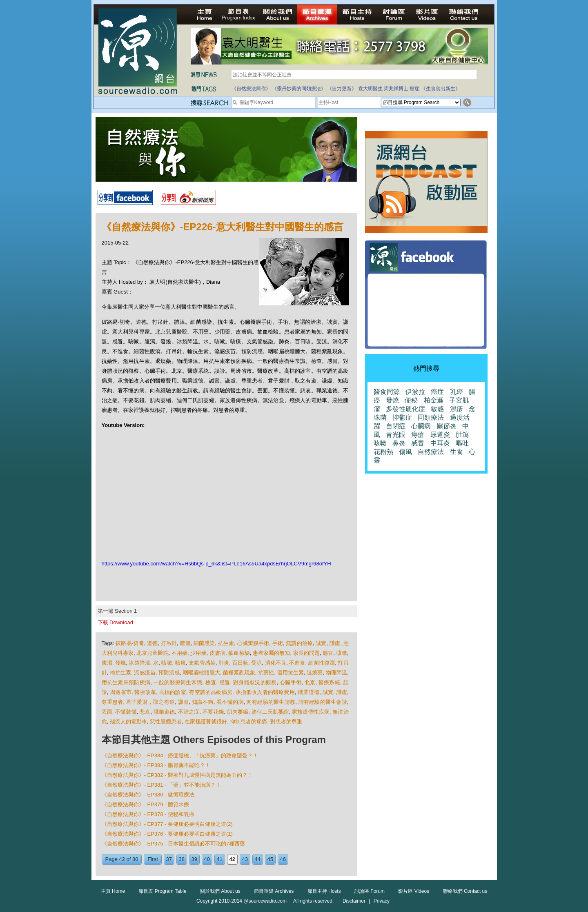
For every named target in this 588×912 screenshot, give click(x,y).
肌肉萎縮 (238, 712)
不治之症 (189, 712)
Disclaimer (354, 901)
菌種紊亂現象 (239, 673)
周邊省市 (121, 692)
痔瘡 (418, 435)
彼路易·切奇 (130, 643)
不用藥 (179, 653)
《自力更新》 (342, 89)
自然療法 (431, 452)
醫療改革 (145, 692)
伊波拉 (415, 392)
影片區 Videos (414, 891)
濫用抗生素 (291, 673)
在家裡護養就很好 (206, 722)
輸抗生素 (120, 673)
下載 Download (115, 622)
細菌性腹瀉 (322, 663)
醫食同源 (387, 392)
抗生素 (226, 643)
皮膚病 (217, 653)
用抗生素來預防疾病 (126, 682)
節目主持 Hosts (324, 891)
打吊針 (169, 643)
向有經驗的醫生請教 (271, 702)
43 (245, 859)
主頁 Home (113, 891)
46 (283, 859)
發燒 (120, 663)
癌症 (414, 89)
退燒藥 (315, 673)
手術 (278, 643)
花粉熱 (383, 452)
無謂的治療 (299, 643)
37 (169, 859)
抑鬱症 (402, 417)
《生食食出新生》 (441, 89)
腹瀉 (107, 663)
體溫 (185, 643)
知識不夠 (203, 702)
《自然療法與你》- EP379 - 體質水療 (146, 804)
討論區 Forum (370, 891)
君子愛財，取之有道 (150, 702)
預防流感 (169, 673)
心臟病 (421, 426)
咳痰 (180, 663)
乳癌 (457, 392)
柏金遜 (434, 400)
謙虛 (335, 643)
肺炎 (224, 663)
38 (182, 859)
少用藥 (198, 653)
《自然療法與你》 (251, 89)
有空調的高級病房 (211, 692)
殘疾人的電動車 (128, 722)
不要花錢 (213, 712)
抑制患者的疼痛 (248, 722)
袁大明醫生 (370, 89)
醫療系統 (329, 682)
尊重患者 (112, 702)
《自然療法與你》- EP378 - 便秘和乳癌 (148, 814)
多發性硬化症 (405, 409)
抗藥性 (266, 673)
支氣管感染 (202, 663)
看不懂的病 (230, 702)
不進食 (297, 663)
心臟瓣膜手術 (253, 643)
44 (258, 859)
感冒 (328, 653)
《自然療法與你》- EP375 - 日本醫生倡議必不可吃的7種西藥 (174, 844)
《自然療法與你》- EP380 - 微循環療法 (148, 795)
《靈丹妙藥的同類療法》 (299, 89)
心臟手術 (291, 682)
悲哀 (145, 712)
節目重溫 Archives (274, 891)
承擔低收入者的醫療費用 (265, 692)
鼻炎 (399, 443)
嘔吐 (462, 443)
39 (194, 859)
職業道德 (308, 692)
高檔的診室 (173, 692)
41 (220, 859)
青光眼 (396, 435)
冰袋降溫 (139, 663)
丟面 (107, 712)
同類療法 (431, 417)
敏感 (437, 409)
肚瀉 (462, 435)
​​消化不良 (276, 663)
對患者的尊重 (286, 722)
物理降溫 (336, 673)
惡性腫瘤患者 (166, 722)
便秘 (411, 400)
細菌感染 (204, 643)
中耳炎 (440, 443)
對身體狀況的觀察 (255, 682)
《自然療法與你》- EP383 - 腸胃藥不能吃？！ (156, 765)
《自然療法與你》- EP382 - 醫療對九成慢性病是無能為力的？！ (177, 775)
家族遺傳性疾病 (311, 712)
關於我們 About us (220, 891)
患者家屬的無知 (271, 653)
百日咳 (240, 663)
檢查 (211, 682)
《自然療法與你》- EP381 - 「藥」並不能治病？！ (161, 785)
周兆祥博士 (396, 89)
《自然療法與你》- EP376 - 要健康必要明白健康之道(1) (167, 834)
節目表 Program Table (162, 891)
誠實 (321, 643)
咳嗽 (342, 653)
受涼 (256, 663)
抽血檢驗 (239, 653)
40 (207, 859)
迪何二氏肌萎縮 (270, 712)
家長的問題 (306, 653)
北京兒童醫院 (152, 653)
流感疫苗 (145, 673)
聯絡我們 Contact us (465, 891)
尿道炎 (440, 435)
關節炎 (447, 426)
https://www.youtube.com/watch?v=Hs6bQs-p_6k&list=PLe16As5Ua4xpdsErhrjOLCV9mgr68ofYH (216, 564)
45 (270, 859)
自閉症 (396, 426)
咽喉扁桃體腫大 (202, 673)
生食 (457, 452)
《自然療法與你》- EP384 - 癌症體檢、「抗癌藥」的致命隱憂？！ (180, 755)
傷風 (405, 452)
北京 (310, 682)
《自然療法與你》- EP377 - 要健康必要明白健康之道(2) (167, 824)
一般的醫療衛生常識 (178, 682)
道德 (152, 643)
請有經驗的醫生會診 (323, 702)
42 (232, 859)
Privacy (382, 901)
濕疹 (457, 409)
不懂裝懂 (126, 712)
